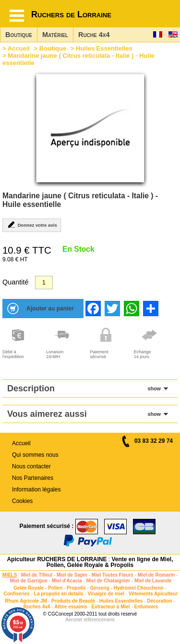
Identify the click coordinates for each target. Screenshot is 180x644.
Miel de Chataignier (108, 581)
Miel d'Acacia (67, 581)
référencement (99, 620)
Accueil (19, 48)
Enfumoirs (146, 607)
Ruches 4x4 (37, 607)
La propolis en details (59, 594)
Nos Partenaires (33, 478)
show (154, 388)
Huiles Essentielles (104, 48)
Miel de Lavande (153, 581)
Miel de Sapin (72, 575)
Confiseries (16, 594)
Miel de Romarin (156, 575)
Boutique (19, 35)
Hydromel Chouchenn (139, 588)
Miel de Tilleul (37, 575)
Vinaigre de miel (106, 594)
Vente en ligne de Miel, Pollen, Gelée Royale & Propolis (110, 562)
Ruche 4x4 (94, 35)
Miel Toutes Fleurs (113, 575)
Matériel (55, 35)
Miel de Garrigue (28, 581)
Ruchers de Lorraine (71, 14)
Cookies (22, 501)
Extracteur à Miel (111, 607)
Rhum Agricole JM (26, 601)
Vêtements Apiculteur (153, 594)
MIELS (10, 575)
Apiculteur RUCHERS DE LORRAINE (57, 559)
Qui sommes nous (35, 455)
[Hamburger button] (17, 16)
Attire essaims (71, 607)
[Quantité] (44, 283)
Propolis (76, 588)
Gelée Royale (29, 588)
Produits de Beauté (73, 601)
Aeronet (74, 620)
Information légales (36, 489)
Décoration (159, 601)
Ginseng (100, 588)
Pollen (55, 588)
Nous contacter (31, 466)
